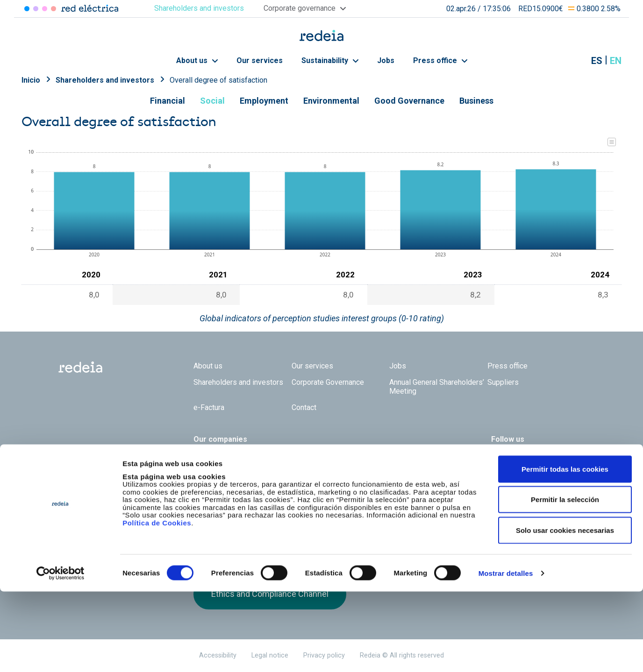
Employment (264, 101)
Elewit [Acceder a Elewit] (54, 9)
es (597, 61)
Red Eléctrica (224, 456)
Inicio (31, 80)
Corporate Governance (328, 382)
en (616, 61)
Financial (168, 101)
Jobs (386, 60)
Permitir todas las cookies (565, 549)
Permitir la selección (565, 580)
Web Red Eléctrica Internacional (341, 456)
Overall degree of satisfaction (218, 80)
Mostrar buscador (573, 61)
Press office (440, 60)
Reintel (288, 456)
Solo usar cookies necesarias (565, 611)
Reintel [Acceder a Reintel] (45, 9)
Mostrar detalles (506, 654)
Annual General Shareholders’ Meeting (437, 387)
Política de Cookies (157, 603)
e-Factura (209, 407)
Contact (304, 407)
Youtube (534, 463)
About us (197, 60)
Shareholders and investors (105, 80)
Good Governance (409, 101)
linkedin (515, 463)
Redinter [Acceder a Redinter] (36, 9)
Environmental (331, 101)
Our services (260, 60)
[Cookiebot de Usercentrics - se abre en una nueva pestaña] (61, 654)
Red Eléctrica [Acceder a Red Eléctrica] (27, 9)
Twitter (497, 463)
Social (212, 101)
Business (476, 101)
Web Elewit (394, 456)
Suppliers (503, 382)
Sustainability (330, 60)
